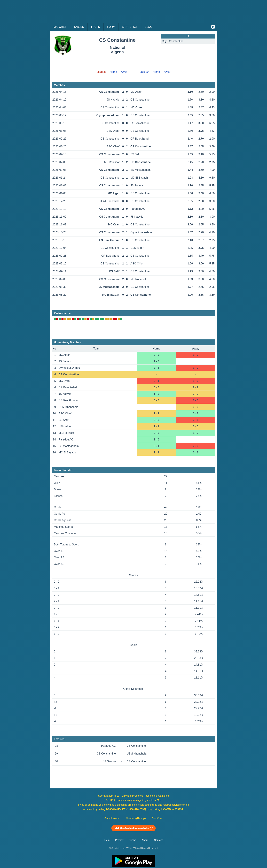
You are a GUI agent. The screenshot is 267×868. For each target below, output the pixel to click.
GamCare (157, 818)
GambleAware (112, 818)
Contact (158, 840)
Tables (79, 27)
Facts (96, 27)
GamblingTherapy (136, 818)
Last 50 (144, 72)
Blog (148, 27)
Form (111, 27)
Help (107, 840)
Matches (60, 27)
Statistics (130, 27)
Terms (133, 840)
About (145, 840)
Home (113, 72)
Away (124, 72)
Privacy (119, 840)
